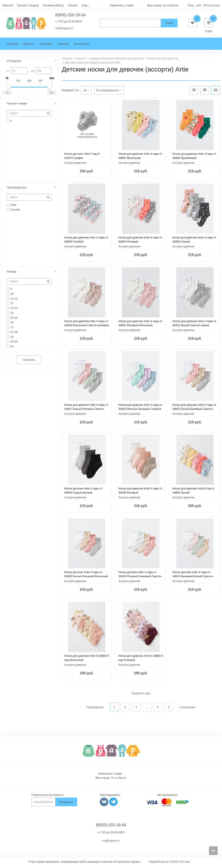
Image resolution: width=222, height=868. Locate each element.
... (147, 709)
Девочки (29, 46)
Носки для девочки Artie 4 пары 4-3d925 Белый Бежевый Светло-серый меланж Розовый (195, 411)
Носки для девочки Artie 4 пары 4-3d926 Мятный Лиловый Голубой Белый (141, 411)
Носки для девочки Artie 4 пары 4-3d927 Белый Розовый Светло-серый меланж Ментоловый (86, 411)
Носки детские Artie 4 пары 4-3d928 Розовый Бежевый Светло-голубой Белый (140, 578)
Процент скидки (17, 106)
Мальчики (46, 46)
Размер (12, 274)
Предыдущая (95, 709)
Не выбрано (171, 5)
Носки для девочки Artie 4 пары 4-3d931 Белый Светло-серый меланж (195, 327)
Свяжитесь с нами (110, 776)
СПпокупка (14, 63)
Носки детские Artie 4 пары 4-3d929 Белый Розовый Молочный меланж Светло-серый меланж (86, 578)
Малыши (12, 46)
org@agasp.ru (64, 29)
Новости (8, 5)
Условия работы (53, 5)
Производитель (17, 190)
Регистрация (212, 5)
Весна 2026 (82, 46)
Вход (191, 5)
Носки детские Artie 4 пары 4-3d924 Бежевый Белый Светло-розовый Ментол (193, 578)
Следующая (187, 709)
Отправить (66, 804)
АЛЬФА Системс (180, 864)
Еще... (86, 5)
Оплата (73, 5)
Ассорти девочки (75, 165)
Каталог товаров (28, 5)
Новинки (63, 46)
